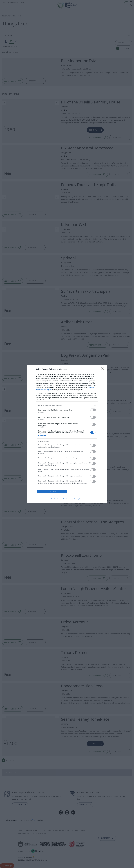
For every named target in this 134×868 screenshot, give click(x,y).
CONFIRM (52, 491)
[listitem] (67, 405)
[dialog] (67, 434)
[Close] (103, 369)
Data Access (67, 499)
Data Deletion (55, 499)
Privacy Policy (79, 499)
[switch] (93, 410)
